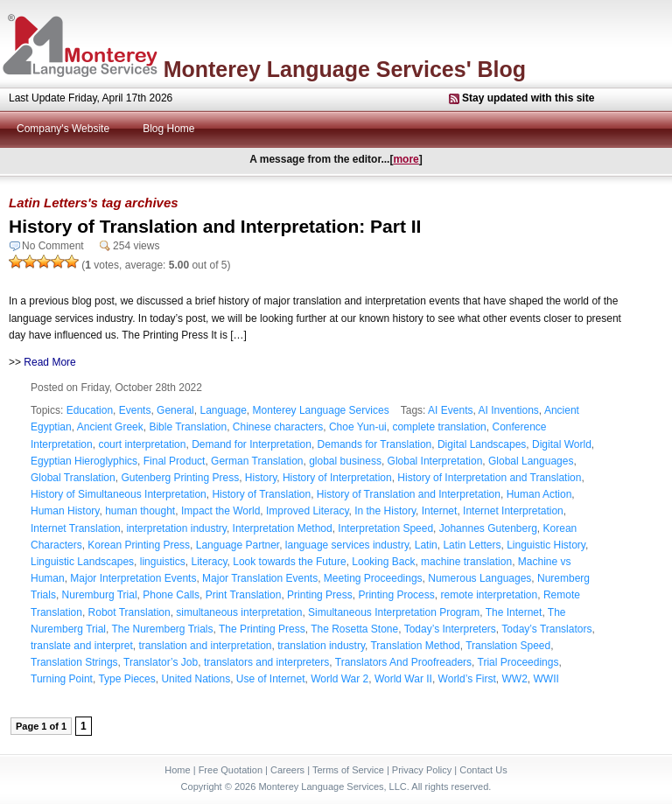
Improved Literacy (307, 511)
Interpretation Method (283, 528)
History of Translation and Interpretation (409, 494)
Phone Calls (171, 595)
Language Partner (238, 545)
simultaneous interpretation (239, 612)
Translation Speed (508, 646)
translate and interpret (82, 646)
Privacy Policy (422, 770)
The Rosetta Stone (354, 629)
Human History (65, 511)
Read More (49, 362)
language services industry (347, 545)
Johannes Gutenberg (488, 528)
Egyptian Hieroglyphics (84, 461)
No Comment (53, 246)
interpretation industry (176, 528)
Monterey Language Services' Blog (345, 69)
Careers (287, 770)
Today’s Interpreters (450, 629)
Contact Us (483, 770)
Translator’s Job (161, 662)
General (175, 410)
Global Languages (531, 461)
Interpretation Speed (385, 528)
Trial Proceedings (518, 662)
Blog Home (168, 129)
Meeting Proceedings (373, 578)
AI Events (450, 410)
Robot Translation (129, 612)
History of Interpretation (337, 478)
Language (223, 410)
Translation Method (415, 646)
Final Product (175, 461)
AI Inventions (508, 410)
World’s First (467, 679)
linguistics (163, 562)
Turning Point (62, 679)
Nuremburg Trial (100, 595)
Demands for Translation (375, 444)
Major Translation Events (260, 578)
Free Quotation (231, 770)
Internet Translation (76, 528)
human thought (140, 511)
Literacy (209, 562)
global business (345, 461)
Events (135, 410)
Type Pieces (126, 679)
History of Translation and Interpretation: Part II (215, 226)
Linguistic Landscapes (82, 562)
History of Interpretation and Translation (489, 478)
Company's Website (63, 129)
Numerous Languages (479, 578)
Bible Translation (188, 427)
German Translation (257, 461)
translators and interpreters (266, 662)
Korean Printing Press (139, 545)
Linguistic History (546, 545)
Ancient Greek (110, 427)
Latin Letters (472, 545)
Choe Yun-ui (358, 427)
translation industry (321, 646)
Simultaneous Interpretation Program (394, 612)
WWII (546, 679)
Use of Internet (271, 679)
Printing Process (396, 595)
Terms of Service (348, 770)
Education (90, 410)
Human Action (539, 494)
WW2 (515, 679)
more (406, 159)
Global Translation (73, 478)
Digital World (562, 444)
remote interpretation (489, 595)
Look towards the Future (289, 562)
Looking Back (383, 562)
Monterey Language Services (321, 410)
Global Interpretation (435, 461)
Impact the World (220, 511)
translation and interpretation (205, 646)
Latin (426, 545)
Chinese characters (278, 427)
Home (177, 770)
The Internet (514, 612)
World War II (403, 679)
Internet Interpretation (513, 511)
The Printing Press (262, 629)
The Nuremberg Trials (162, 629)
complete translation (439, 427)
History (261, 478)
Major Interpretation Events (133, 578)
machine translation (466, 562)
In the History (385, 511)
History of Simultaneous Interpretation (119, 494)
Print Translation (244, 595)
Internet (440, 511)
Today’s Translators (546, 629)
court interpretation (142, 444)
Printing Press (320, 595)
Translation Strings (74, 662)
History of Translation (261, 494)
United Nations (196, 679)
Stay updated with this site (528, 98)
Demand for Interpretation (252, 444)
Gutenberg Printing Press (180, 478)
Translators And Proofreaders (403, 662)
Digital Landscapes (482, 444)
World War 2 (339, 679)
